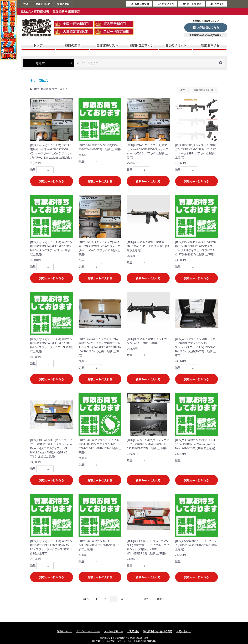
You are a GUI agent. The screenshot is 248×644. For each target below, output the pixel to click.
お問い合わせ (184, 631)
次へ (147, 599)
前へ (86, 599)
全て (33, 80)
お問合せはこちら (208, 27)
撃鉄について (64, 631)
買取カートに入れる (51, 181)
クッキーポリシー (113, 631)
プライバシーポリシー (88, 631)
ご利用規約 (133, 631)
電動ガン (44, 80)
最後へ (161, 599)
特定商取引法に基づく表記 (158, 631)
